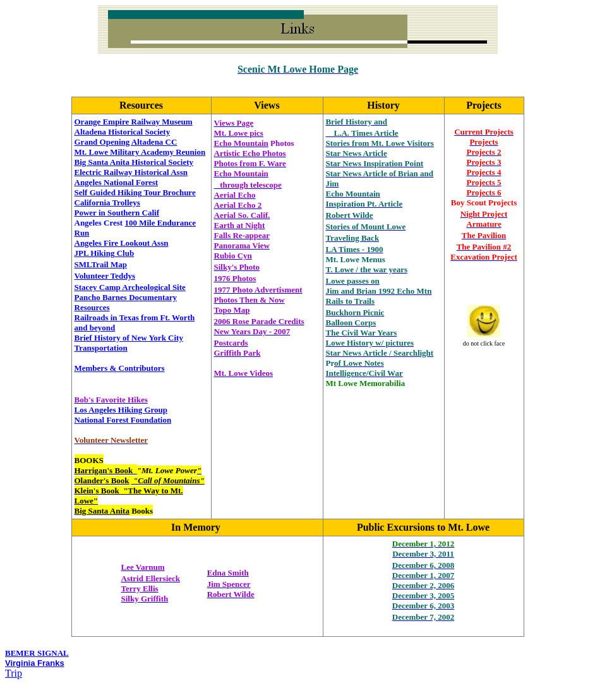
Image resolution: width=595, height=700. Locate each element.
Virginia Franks (35, 663)
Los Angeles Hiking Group (121, 410)
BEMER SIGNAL (37, 653)
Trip (14, 673)
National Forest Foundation (123, 420)
